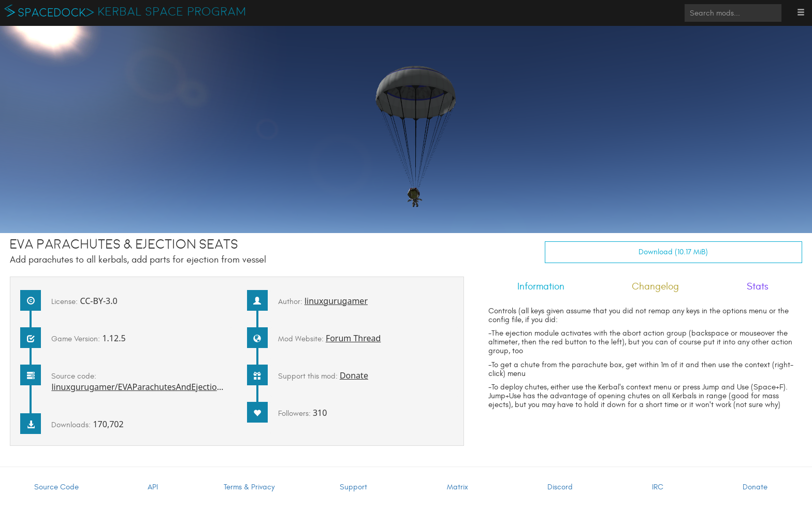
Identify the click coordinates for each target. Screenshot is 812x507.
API (153, 487)
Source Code (56, 487)
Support (353, 487)
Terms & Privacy (249, 487)
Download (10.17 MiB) (673, 252)
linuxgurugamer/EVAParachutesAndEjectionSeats (147, 387)
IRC (658, 487)
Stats (758, 286)
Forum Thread (353, 338)
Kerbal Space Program (172, 12)
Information (541, 286)
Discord (560, 487)
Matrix (458, 487)
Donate (354, 375)
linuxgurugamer (336, 301)
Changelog (655, 286)
